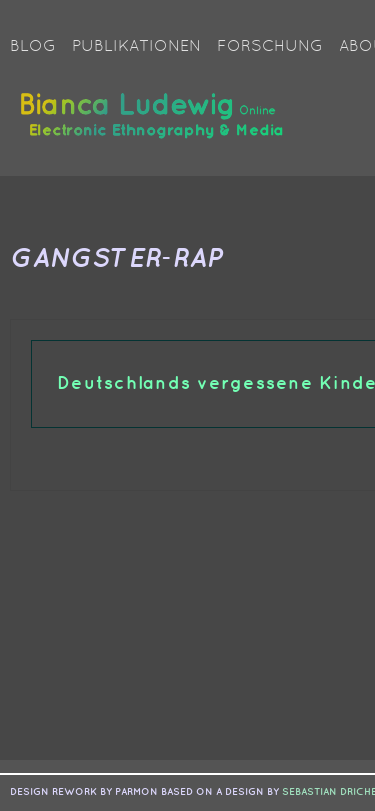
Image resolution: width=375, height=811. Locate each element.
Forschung (270, 47)
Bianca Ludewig (155, 123)
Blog (33, 47)
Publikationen (136, 47)
